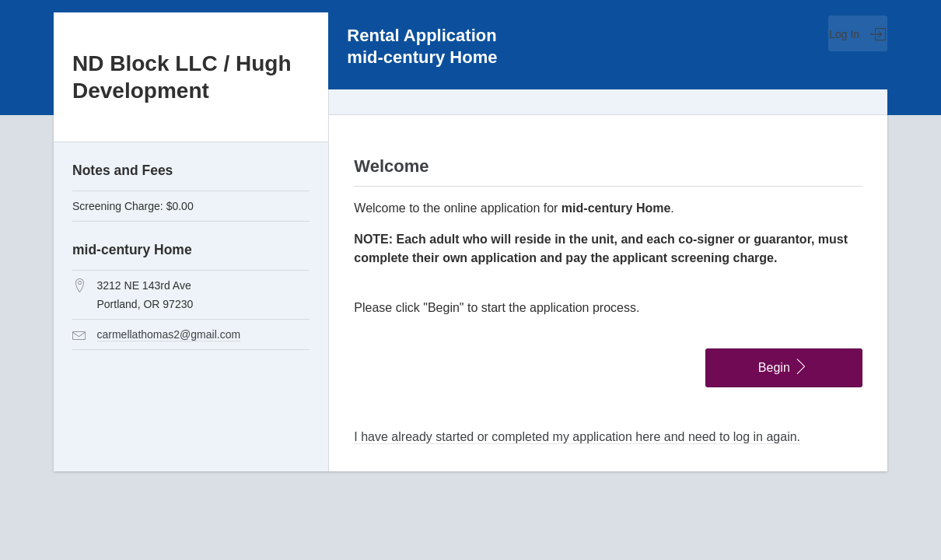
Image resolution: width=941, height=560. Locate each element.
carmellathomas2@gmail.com (169, 334)
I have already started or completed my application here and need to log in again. (577, 437)
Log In (858, 34)
